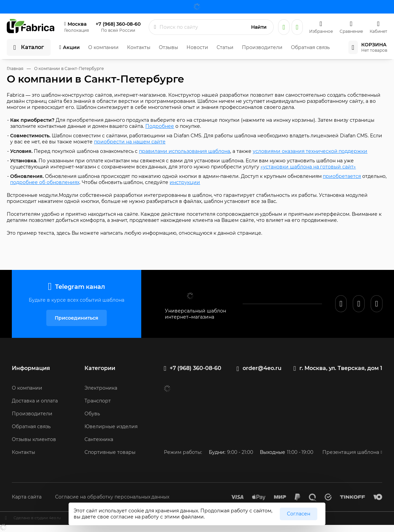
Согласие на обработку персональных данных (112, 497)
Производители (262, 47)
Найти (259, 27)
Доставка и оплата (35, 401)
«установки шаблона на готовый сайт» (308, 167)
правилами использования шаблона (184, 151)
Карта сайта (27, 497)
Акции (71, 47)
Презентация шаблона (351, 452)
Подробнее (160, 126)
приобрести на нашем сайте (130, 142)
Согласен (299, 514)
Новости (197, 47)
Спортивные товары (110, 452)
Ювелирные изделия (111, 426)
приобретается (342, 176)
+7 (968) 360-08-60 (118, 24)
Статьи (225, 47)
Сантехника (99, 439)
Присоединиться (77, 318)
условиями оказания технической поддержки (310, 151)
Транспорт (98, 401)
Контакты (139, 47)
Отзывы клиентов (34, 439)
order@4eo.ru (262, 368)
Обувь (92, 414)
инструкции (185, 182)
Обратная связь (310, 47)
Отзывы (168, 47)
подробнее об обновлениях (45, 182)
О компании (103, 47)
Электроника (101, 388)
